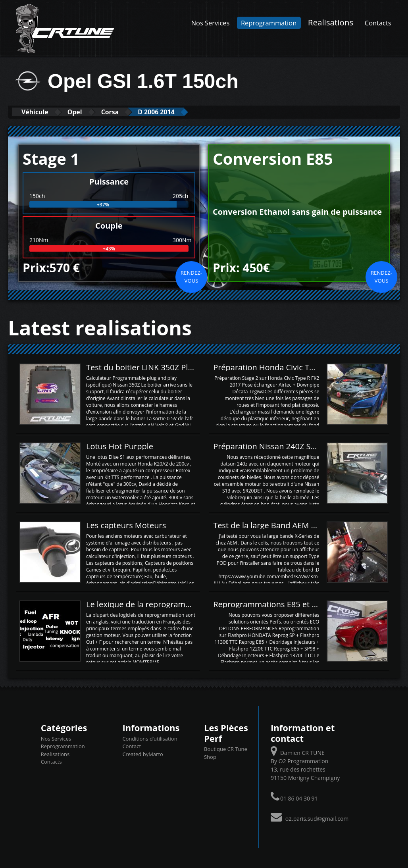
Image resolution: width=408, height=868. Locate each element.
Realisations (331, 22)
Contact (132, 746)
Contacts (378, 23)
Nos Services (211, 23)
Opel (85, 112)
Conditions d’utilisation (150, 738)
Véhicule (38, 112)
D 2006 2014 (178, 112)
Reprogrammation (269, 23)
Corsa (125, 112)
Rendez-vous (191, 276)
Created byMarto (142, 754)
